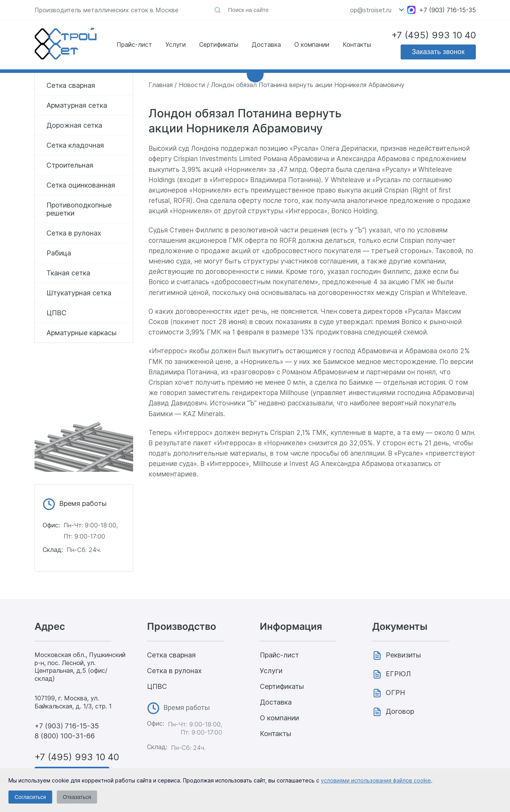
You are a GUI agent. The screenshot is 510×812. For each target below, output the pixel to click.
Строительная (70, 165)
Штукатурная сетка (79, 293)
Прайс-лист (134, 44)
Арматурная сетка (77, 105)
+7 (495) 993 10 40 (434, 35)
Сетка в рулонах (74, 233)
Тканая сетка (68, 273)
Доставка (266, 44)
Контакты (357, 44)
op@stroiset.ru (371, 10)
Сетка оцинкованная (81, 185)
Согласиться (30, 797)
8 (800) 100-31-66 (65, 736)
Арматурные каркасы (82, 333)
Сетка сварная (71, 85)
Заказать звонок (438, 52)
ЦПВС (56, 313)
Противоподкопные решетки (79, 209)
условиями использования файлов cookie (376, 780)
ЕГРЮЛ (398, 674)
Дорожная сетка (74, 125)
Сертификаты (219, 44)
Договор (400, 711)
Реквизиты (403, 655)
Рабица (59, 253)
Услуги (176, 44)
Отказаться (77, 797)
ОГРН (395, 693)
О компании (312, 44)
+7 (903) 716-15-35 (447, 10)
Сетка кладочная (75, 145)
